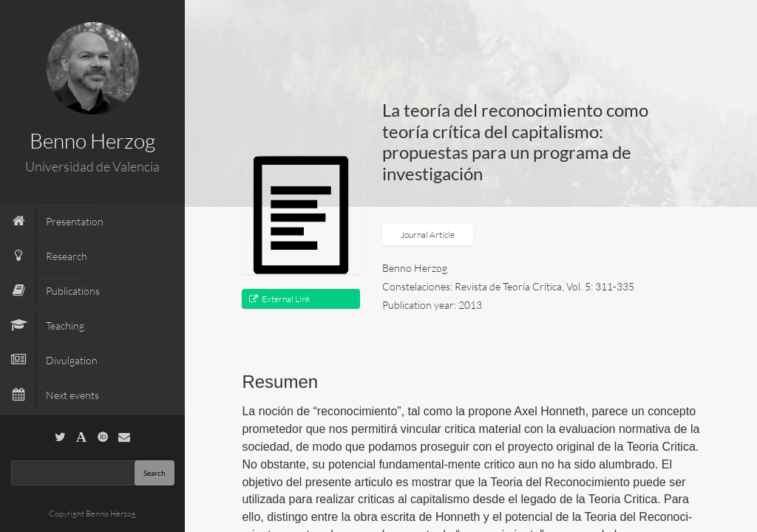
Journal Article (428, 235)
